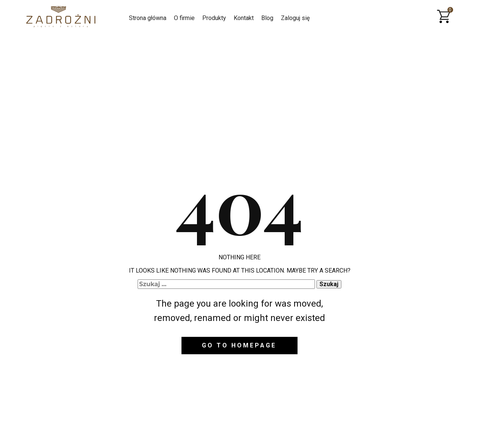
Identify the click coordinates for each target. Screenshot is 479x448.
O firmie (184, 18)
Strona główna (148, 18)
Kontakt (244, 18)
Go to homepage (239, 345)
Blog (267, 18)
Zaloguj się (295, 18)
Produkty (214, 18)
